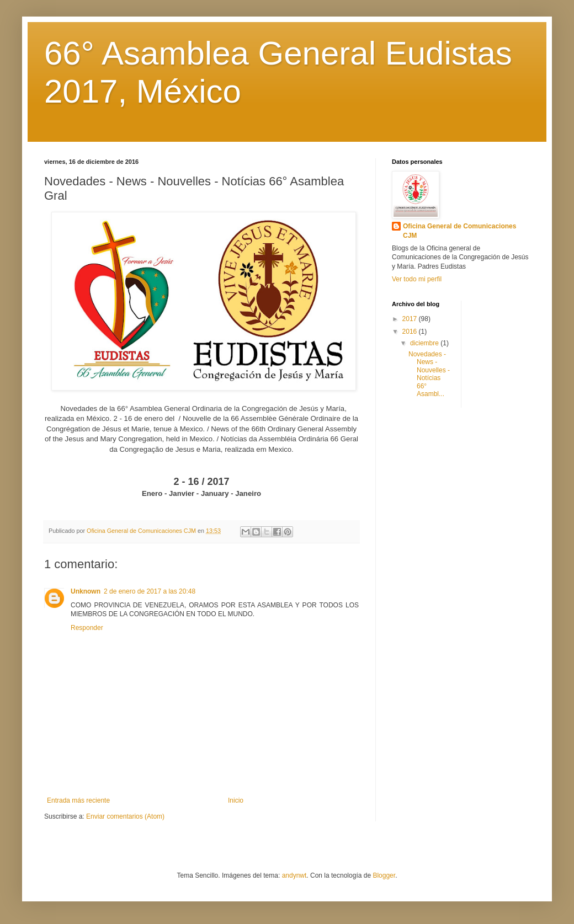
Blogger (384, 875)
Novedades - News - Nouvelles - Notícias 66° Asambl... (429, 374)
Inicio (236, 800)
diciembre (425, 343)
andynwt (294, 875)
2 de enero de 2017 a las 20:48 (150, 591)
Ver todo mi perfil (417, 279)
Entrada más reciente (78, 800)
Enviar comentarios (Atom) (125, 816)
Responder (87, 628)
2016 (411, 332)
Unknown (86, 591)
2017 (411, 319)
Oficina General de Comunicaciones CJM (459, 231)
